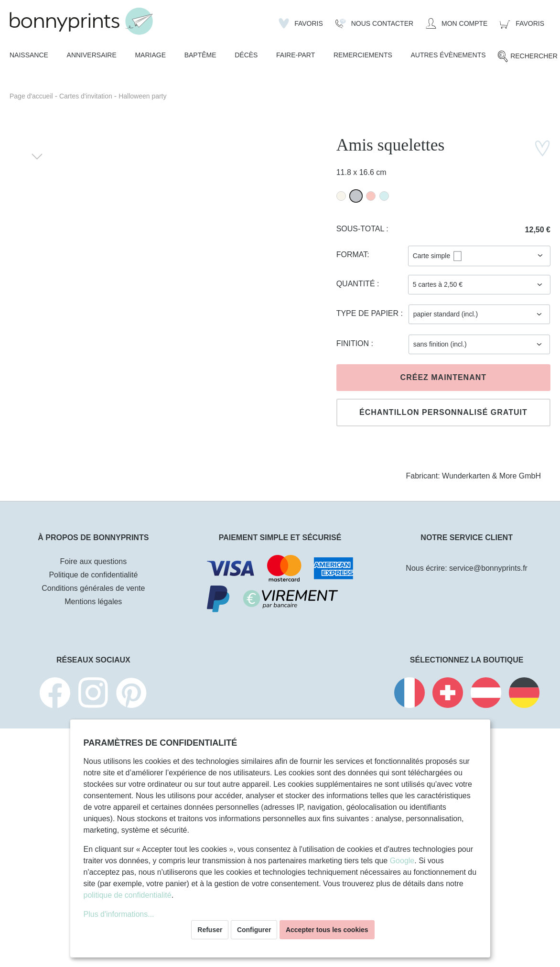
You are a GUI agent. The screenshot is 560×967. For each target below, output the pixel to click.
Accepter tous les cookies (327, 930)
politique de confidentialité (128, 895)
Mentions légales (93, 602)
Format (352, 255)
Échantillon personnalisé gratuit (443, 412)
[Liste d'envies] (301, 23)
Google (402, 861)
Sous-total (361, 229)
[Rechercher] (527, 56)
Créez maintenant (443, 377)
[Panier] (522, 23)
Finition (354, 343)
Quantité (357, 284)
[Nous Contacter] (374, 23)
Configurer (254, 930)
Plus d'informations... (119, 914)
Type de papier (369, 313)
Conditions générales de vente (93, 588)
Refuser (210, 930)
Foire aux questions (94, 561)
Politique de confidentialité (93, 575)
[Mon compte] (457, 23)
